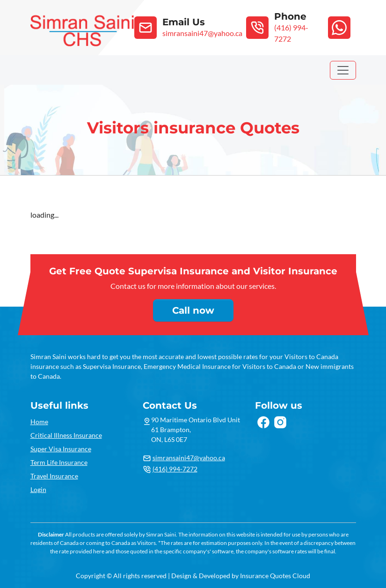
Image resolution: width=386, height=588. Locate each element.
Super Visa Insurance (61, 449)
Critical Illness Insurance (66, 435)
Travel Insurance (54, 476)
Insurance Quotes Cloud (275, 576)
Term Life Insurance (59, 462)
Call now (193, 310)
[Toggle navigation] (343, 70)
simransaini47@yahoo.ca (189, 458)
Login (38, 489)
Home (39, 422)
